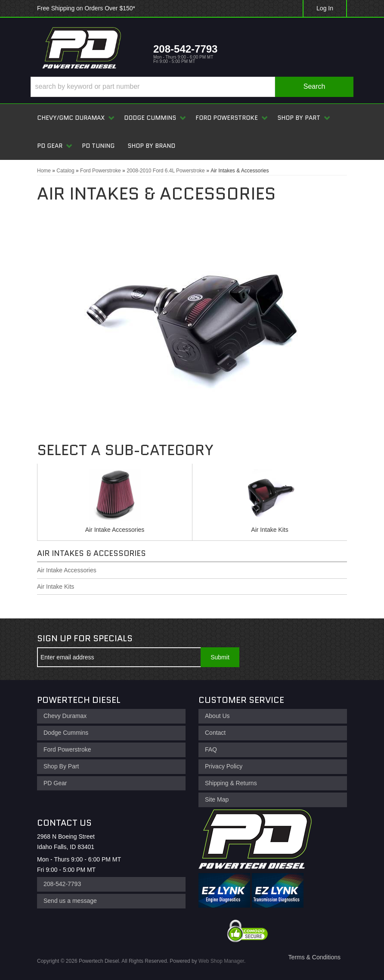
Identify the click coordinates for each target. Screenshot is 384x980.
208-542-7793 (62, 884)
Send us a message (70, 901)
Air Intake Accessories (115, 530)
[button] (192, 87)
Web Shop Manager (221, 961)
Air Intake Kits (269, 530)
